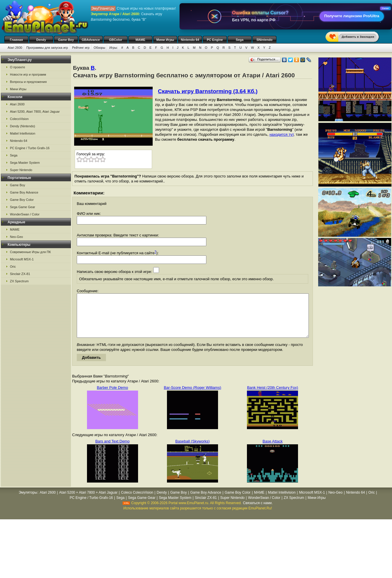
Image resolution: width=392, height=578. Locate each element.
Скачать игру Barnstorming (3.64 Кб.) (208, 91)
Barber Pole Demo (113, 396)
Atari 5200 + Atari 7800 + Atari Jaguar (88, 501)
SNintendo (265, 40)
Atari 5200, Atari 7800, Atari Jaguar (35, 112)
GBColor (115, 40)
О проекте (18, 67)
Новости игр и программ (28, 74)
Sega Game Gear (22, 207)
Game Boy (66, 40)
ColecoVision (19, 119)
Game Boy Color (22, 200)
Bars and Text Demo (112, 450)
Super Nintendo (21, 170)
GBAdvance (91, 40)
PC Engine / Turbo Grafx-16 (30, 148)
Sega (240, 40)
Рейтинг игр (81, 48)
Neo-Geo (16, 237)
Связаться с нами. (258, 512)
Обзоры (100, 48)
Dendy (41, 40)
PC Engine (215, 40)
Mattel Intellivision (23, 133)
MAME (140, 40)
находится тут (282, 134)
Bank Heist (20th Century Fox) (272, 396)
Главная (16, 40)
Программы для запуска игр (47, 48)
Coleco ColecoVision (137, 501)
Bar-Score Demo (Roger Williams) (192, 396)
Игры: (113, 48)
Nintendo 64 (190, 40)
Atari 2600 (15, 48)
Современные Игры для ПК (30, 252)
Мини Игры (165, 40)
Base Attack (273, 450)
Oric (13, 267)
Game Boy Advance (24, 192)
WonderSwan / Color (25, 214)
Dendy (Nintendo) (22, 126)
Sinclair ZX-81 (20, 274)
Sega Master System (25, 163)
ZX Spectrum (19, 281)
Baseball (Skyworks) (193, 450)
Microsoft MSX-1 (22, 259)
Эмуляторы (28, 501)
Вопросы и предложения (28, 82)
